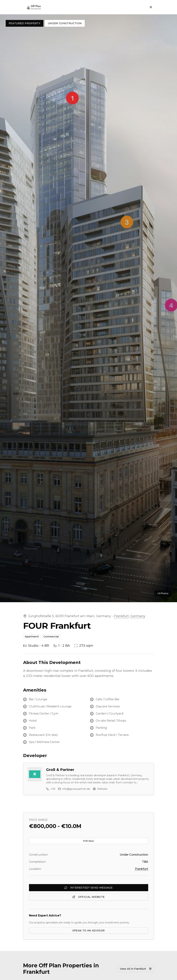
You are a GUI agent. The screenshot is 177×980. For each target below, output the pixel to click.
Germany (138, 616)
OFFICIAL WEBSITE (89, 897)
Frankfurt (121, 616)
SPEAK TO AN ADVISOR (89, 931)
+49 (51, 789)
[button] (88, 308)
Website (100, 789)
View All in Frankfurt (136, 969)
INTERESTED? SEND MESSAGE (88, 888)
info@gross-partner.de (74, 789)
